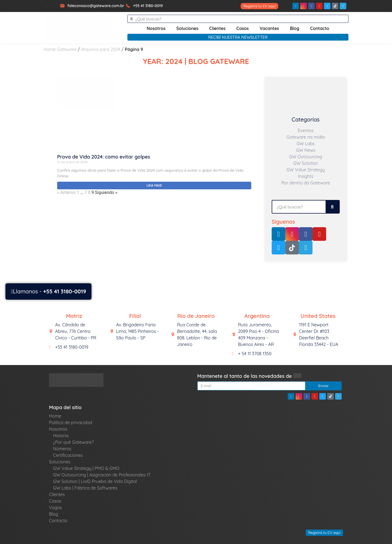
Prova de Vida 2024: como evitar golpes (104, 157)
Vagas (55, 507)
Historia (61, 436)
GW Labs (306, 144)
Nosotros (156, 28)
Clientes (218, 28)
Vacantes (269, 28)
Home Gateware (60, 49)
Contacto (320, 28)
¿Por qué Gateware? (73, 442)
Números (62, 449)
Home (55, 416)
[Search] (332, 207)
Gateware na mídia (306, 137)
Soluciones (187, 28)
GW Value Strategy (306, 170)
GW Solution (306, 163)
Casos (242, 28)
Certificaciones (68, 455)
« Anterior (66, 192)
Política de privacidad (71, 423)
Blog (295, 28)
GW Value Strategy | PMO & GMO (86, 468)
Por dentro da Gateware (306, 183)
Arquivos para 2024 (101, 49)
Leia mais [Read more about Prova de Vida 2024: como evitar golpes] (154, 185)
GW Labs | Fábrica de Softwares (85, 488)
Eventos (306, 130)
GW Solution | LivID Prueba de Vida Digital (95, 481)
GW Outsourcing (306, 157)
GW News (306, 150)
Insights (306, 176)
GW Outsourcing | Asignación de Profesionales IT (102, 475)
